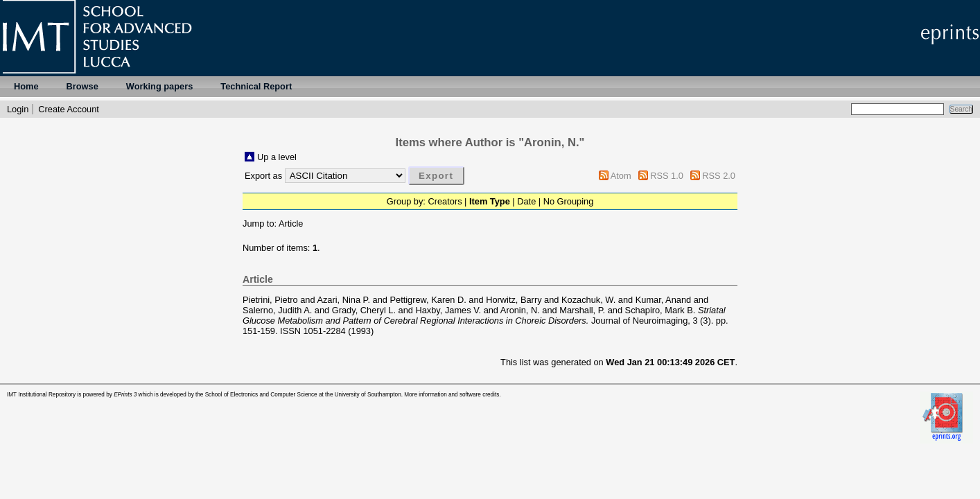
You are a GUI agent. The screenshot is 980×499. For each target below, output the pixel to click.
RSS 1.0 (667, 176)
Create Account (69, 109)
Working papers (159, 86)
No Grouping (569, 201)
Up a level (277, 157)
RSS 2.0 (719, 176)
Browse (82, 86)
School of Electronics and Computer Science (261, 395)
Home (26, 86)
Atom (621, 176)
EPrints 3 (125, 395)
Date (526, 201)
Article (291, 224)
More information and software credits (452, 395)
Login (18, 109)
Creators (445, 201)
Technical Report (256, 86)
